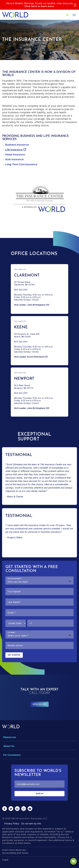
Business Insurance (17, 145)
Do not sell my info (31, 824)
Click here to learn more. (40, 6)
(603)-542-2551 (39, 704)
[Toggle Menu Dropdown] (39, 737)
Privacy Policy (12, 824)
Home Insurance (15, 155)
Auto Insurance (14, 159)
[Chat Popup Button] (73, 861)
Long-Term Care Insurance (21, 164)
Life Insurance (14, 150)
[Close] (75, 5)
